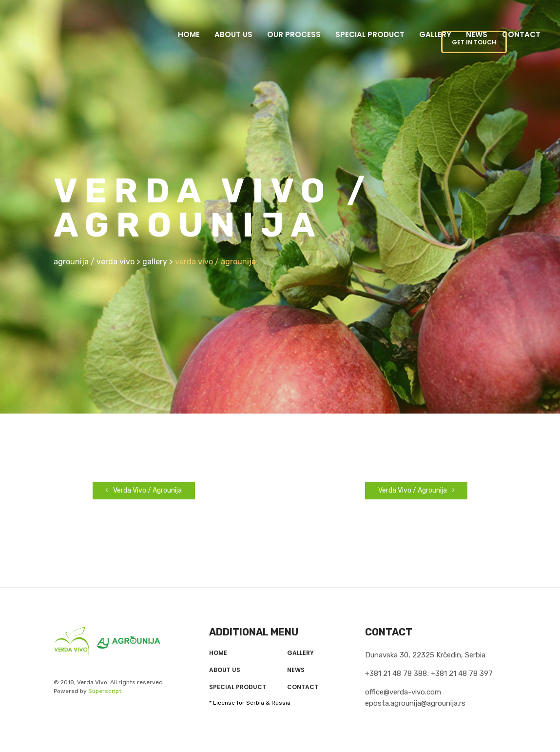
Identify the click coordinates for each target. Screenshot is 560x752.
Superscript (105, 691)
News (296, 670)
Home (189, 34)
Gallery (435, 34)
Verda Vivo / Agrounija (144, 490)
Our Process (294, 34)
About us (233, 34)
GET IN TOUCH (474, 42)
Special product (370, 34)
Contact (521, 34)
